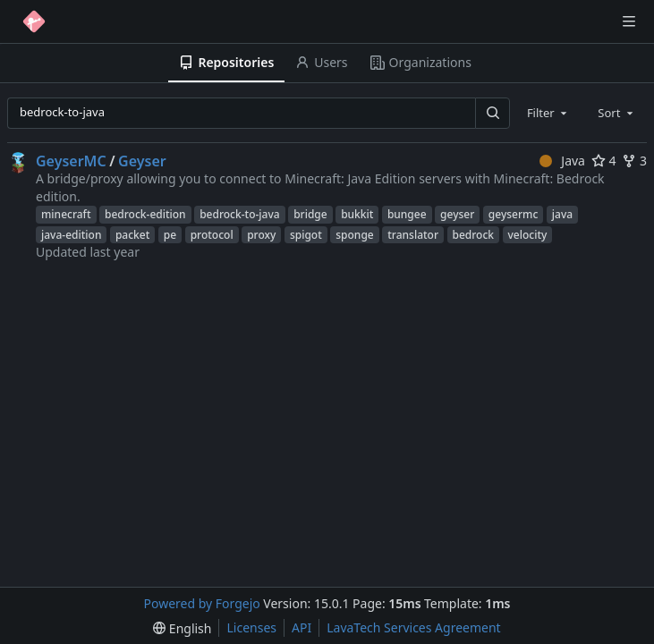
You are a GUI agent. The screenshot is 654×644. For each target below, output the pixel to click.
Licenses (251, 627)
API (302, 627)
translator (413, 235)
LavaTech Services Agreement (413, 627)
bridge (310, 214)
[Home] (34, 21)
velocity (528, 235)
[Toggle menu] (629, 21)
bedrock (474, 235)
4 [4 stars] (604, 161)
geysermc (513, 214)
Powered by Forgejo (202, 603)
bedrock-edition (145, 214)
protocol (212, 235)
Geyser (142, 161)
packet (132, 235)
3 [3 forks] (634, 161)
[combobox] (548, 113)
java (562, 214)
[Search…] (492, 113)
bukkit (357, 214)
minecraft (66, 214)
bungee (407, 214)
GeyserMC (71, 161)
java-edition (71, 235)
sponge (354, 235)
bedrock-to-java (239, 214)
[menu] (182, 628)
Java (562, 161)
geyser (457, 214)
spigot (306, 235)
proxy (261, 235)
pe (170, 235)
